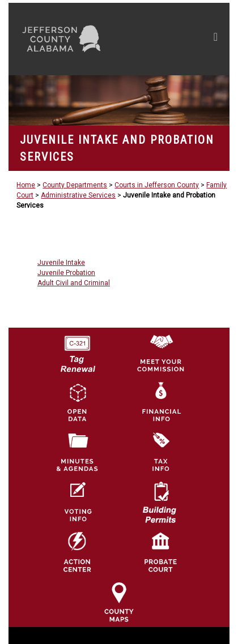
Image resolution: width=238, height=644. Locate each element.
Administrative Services (78, 195)
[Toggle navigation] (216, 39)
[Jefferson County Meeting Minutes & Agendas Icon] (77, 452)
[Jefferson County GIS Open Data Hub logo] (77, 402)
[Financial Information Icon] (160, 402)
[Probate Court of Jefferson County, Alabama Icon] (160, 552)
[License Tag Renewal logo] (77, 350)
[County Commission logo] (160, 352)
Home (26, 185)
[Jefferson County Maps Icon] (119, 602)
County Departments (75, 185)
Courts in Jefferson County (157, 185)
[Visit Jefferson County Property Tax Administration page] (160, 452)
